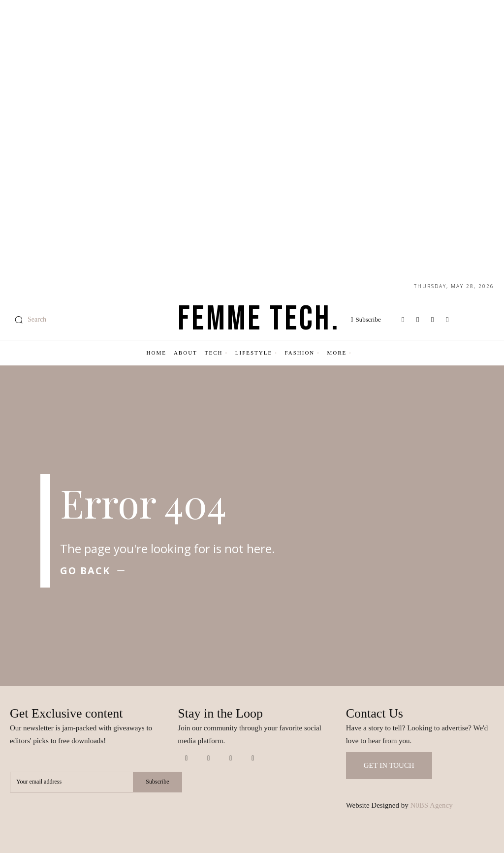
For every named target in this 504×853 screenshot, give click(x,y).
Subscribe (157, 782)
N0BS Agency (432, 805)
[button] (28, 320)
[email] (71, 782)
